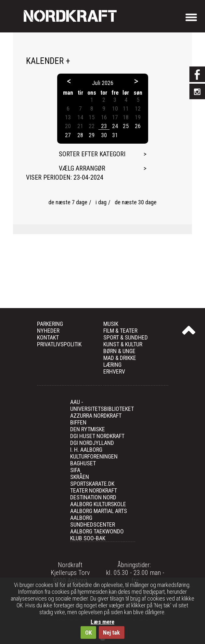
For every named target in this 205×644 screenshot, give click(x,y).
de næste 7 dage (68, 202)
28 (80, 135)
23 (104, 126)
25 (126, 126)
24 (115, 126)
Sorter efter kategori (92, 154)
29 (92, 135)
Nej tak (111, 632)
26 (138, 126)
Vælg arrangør (82, 168)
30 (104, 135)
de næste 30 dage (136, 202)
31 (115, 135)
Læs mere (102, 622)
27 (68, 135)
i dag (101, 202)
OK (89, 632)
